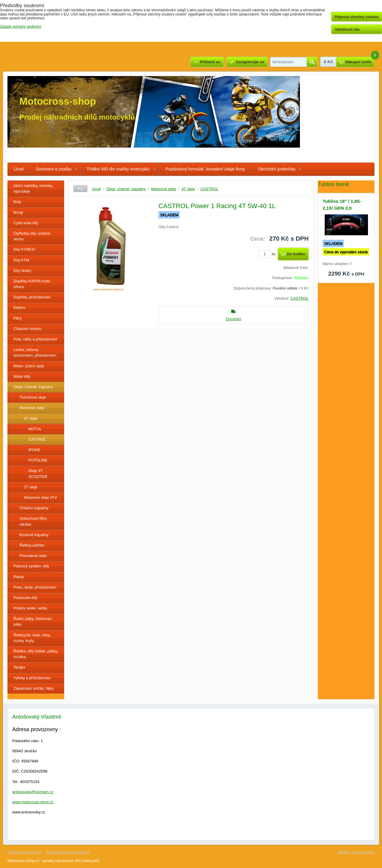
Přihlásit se (210, 62)
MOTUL (35, 429)
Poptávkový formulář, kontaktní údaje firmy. (205, 169)
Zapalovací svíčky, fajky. (34, 688)
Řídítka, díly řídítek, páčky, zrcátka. (36, 654)
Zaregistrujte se (250, 62)
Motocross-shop (58, 101)
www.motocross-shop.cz (33, 802)
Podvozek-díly (25, 598)
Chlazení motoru (27, 329)
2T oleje (31, 487)
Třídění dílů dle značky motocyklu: (119, 169)
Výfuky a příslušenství (32, 678)
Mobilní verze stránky (356, 852)
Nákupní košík (358, 62)
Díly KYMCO (24, 249)
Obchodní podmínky (277, 169)
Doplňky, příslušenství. (33, 297)
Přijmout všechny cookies (357, 17)
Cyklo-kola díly (26, 223)
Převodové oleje (33, 556)
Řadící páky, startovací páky (33, 621)
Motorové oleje (32, 408)
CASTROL (37, 439)
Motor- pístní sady (29, 366)
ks (268, 254)
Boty (17, 202)
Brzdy (18, 212)
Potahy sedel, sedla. (31, 608)
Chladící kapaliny (34, 508)
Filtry (18, 318)
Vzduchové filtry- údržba (34, 521)
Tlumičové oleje (33, 397)
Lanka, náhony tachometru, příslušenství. (35, 352)
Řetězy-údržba (32, 545)
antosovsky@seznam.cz (33, 792)
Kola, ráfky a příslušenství (35, 339)
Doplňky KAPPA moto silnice (32, 284)
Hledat (312, 62)
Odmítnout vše (347, 30)
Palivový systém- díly (31, 566)
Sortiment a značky (54, 169)
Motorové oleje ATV (40, 498)
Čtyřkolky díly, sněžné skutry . (32, 236)
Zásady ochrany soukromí (68, 852)
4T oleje (31, 418)
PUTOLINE (38, 460)
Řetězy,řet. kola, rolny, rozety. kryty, (32, 638)
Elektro (19, 308)
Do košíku (296, 254)
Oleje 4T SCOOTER (38, 474)
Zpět (80, 189)
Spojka (19, 667)
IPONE (34, 450)
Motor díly (22, 376)
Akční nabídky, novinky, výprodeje (33, 188)
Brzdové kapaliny (34, 535)
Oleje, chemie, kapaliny (33, 387)
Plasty (19, 577)
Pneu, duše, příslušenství (35, 587)
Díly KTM (21, 260)
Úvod (19, 169)
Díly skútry (22, 271)
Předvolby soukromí (24, 852)
